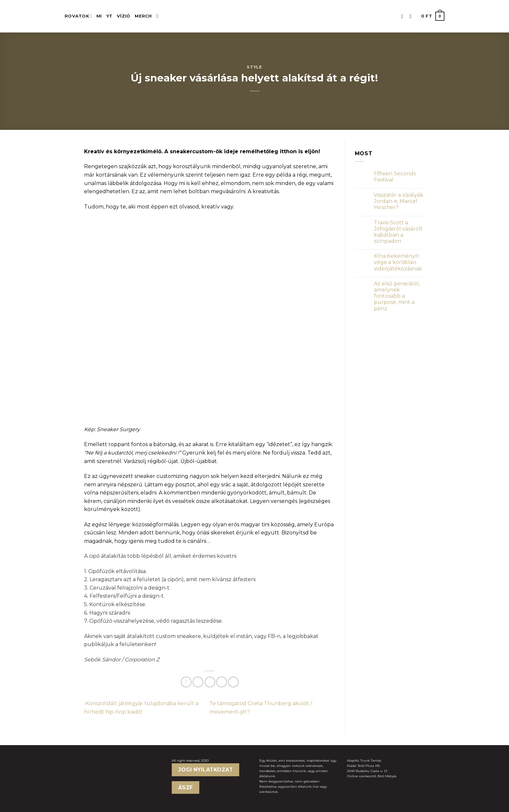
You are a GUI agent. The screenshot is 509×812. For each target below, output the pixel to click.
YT (110, 16)
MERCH (143, 16)
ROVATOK (78, 16)
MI (99, 16)
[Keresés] (159, 16)
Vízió (124, 16)
